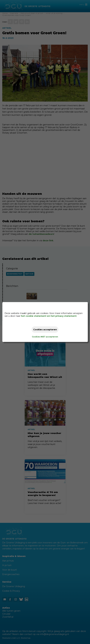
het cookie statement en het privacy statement (49, 316)
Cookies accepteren (45, 330)
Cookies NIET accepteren (45, 337)
